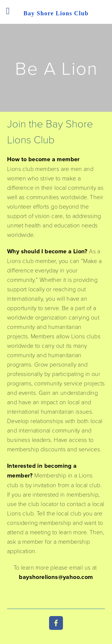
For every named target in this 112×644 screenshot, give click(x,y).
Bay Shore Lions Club (56, 13)
